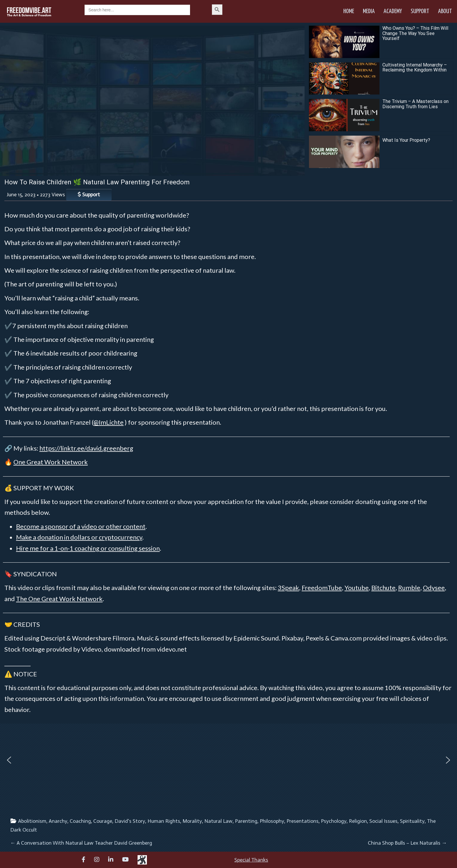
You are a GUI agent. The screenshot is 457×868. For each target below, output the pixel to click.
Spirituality (412, 821)
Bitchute (383, 588)
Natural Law (218, 821)
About (445, 11)
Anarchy (58, 821)
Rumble (409, 588)
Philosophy (272, 821)
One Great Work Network (51, 462)
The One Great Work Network (59, 599)
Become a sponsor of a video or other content (81, 526)
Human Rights (164, 821)
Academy (393, 11)
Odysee (434, 588)
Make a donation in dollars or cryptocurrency (79, 537)
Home (349, 11)
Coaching (80, 821)
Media (369, 11)
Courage (103, 821)
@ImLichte (109, 422)
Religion (358, 821)
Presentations (303, 821)
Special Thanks (251, 860)
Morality (192, 821)
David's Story (130, 821)
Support (420, 11)
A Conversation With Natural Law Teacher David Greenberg (81, 843)
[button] (9, 760)
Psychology (334, 821)
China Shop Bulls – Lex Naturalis (407, 843)
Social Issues (383, 821)
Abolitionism (32, 821)
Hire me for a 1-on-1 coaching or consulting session (88, 548)
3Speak (288, 588)
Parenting (246, 821)
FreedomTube (322, 588)
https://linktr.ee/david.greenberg (86, 448)
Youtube (357, 588)
